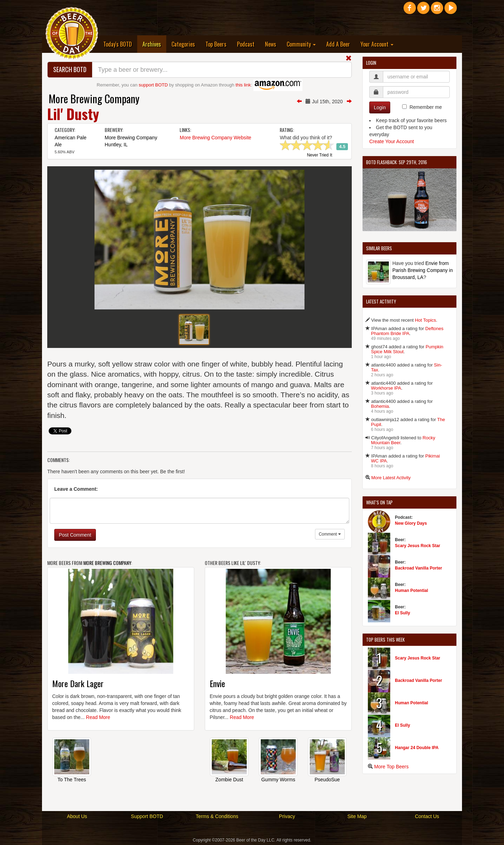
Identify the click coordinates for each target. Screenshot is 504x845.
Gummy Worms (278, 780)
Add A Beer (338, 44)
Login (380, 107)
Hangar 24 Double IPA (416, 748)
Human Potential (411, 591)
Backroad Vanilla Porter (418, 568)
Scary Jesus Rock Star (417, 546)
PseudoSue (327, 780)
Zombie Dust (229, 780)
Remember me (426, 107)
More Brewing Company (94, 99)
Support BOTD (147, 816)
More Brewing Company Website (215, 138)
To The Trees (72, 780)
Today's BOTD (118, 44)
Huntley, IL (116, 145)
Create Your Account (392, 141)
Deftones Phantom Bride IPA (407, 331)
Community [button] (301, 44)
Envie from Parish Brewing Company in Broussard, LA (423, 270)
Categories (183, 44)
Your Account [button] (377, 44)
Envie (217, 683)
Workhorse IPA (386, 388)
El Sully (402, 613)
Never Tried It (320, 155)
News (271, 44)
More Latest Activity (391, 478)
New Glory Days (411, 523)
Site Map (357, 816)
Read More (98, 717)
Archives (154, 44)
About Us (77, 816)
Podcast (246, 44)
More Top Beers (391, 767)
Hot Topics (425, 320)
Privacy (287, 816)
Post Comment (75, 535)
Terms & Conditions (217, 816)
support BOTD (153, 85)
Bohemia (380, 406)
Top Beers (216, 44)
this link (243, 85)
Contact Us (427, 816)
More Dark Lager (78, 683)
